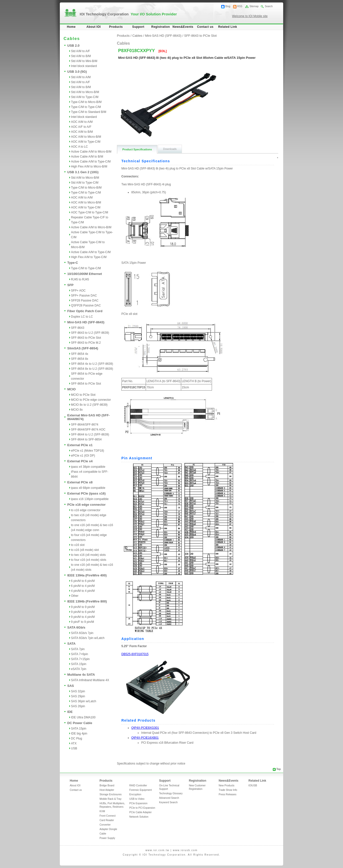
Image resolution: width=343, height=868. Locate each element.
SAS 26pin (78, 706)
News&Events (183, 27)
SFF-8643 (78, 328)
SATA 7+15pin (80, 659)
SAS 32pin (78, 691)
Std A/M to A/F (81, 51)
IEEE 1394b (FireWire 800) (87, 601)
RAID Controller (138, 785)
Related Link (228, 27)
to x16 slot (78, 545)
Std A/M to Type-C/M (85, 97)
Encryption (135, 794)
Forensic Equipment (141, 790)
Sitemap (254, 6)
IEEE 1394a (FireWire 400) (87, 575)
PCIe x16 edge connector (86, 505)
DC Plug (77, 738)
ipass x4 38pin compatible (88, 467)
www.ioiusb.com (185, 850)
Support (138, 27)
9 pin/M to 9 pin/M (83, 607)
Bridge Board (107, 785)
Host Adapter (107, 790)
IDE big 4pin (79, 734)
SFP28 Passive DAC (85, 300)
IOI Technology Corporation (128, 14)
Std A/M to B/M (81, 56)
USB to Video (137, 799)
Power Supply (107, 838)
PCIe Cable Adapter (140, 812)
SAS (71, 686)
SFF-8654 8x (80, 359)
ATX (74, 743)
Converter (105, 825)
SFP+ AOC (78, 291)
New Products (226, 785)
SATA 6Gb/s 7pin (82, 633)
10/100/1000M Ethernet (85, 274)
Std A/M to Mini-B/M (84, 61)
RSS (240, 6)
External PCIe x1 (80, 445)
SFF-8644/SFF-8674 (85, 425)
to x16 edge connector (86, 510)
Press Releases (227, 794)
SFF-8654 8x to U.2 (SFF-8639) (92, 369)
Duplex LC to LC (82, 317)
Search (269, 6)
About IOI (94, 27)
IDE (70, 712)
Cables (137, 36)
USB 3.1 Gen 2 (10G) (83, 172)
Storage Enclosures (111, 794)
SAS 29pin (78, 696)
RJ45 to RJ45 (80, 279)
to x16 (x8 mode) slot (85, 550)
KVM (102, 811)
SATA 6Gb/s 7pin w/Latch (88, 638)
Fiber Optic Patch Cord (85, 311)
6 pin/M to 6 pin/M (83, 581)
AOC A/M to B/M (82, 132)
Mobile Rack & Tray (110, 799)
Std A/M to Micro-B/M (85, 92)
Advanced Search (169, 798)
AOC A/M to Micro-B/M (86, 137)
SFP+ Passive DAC (84, 296)
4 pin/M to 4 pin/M (83, 591)
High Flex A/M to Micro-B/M (89, 167)
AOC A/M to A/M (82, 122)
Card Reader (107, 820)
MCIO (71, 389)
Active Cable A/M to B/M (87, 157)
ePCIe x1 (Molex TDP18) (87, 451)
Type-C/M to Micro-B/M (86, 102)
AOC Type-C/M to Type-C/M (90, 212)
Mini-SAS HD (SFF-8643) (86, 322)
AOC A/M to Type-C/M (86, 142)
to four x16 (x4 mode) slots (89, 560)
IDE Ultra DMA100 (83, 717)
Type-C (73, 263)
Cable (103, 834)
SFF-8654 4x (80, 354)
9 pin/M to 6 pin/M (83, 612)
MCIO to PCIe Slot (83, 395)
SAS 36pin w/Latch (84, 701)
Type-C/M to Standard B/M (89, 112)
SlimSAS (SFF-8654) (83, 348)
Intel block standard (84, 66)
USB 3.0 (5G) (77, 72)
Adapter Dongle (108, 829)
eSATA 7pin (79, 669)
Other (75, 596)
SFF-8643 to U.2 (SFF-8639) (90, 333)
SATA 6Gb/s (76, 627)
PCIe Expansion (138, 803)
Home (71, 27)
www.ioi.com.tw (157, 850)
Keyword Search (168, 802)
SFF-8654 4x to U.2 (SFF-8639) (92, 364)
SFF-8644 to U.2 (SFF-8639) (90, 434)
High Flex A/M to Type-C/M (89, 257)
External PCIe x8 (80, 482)
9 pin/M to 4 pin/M (83, 617)
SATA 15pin (79, 664)
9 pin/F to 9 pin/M (83, 622)
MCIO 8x (77, 410)
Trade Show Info (228, 790)
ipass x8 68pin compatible (88, 488)
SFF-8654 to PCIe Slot (86, 384)
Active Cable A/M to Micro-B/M (91, 152)
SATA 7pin (78, 649)
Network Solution (139, 817)
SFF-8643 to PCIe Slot (86, 338)
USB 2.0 (73, 46)
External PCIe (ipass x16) (86, 493)
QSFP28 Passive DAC (86, 305)
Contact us (205, 27)
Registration (161, 27)
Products (116, 27)
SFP (70, 285)
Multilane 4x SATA (81, 675)
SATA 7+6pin (80, 654)
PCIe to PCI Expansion (142, 808)
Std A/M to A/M (81, 77)
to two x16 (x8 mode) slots (88, 555)
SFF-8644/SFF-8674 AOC (88, 430)
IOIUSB (253, 785)
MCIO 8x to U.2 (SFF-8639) (89, 405)
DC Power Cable (80, 723)
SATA (71, 644)
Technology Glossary (171, 793)
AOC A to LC (79, 147)
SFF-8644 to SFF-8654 (86, 439)
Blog (228, 6)
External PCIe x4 (80, 461)
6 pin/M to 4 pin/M (83, 586)
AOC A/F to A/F (81, 127)
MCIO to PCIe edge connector (91, 400)
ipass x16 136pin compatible (90, 499)
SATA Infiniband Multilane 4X (90, 680)
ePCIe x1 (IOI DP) (83, 456)
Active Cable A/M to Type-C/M (91, 162)
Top (278, 769)
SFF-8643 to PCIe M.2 (86, 343)
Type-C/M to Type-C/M (86, 107)
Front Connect (108, 816)
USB (74, 748)
